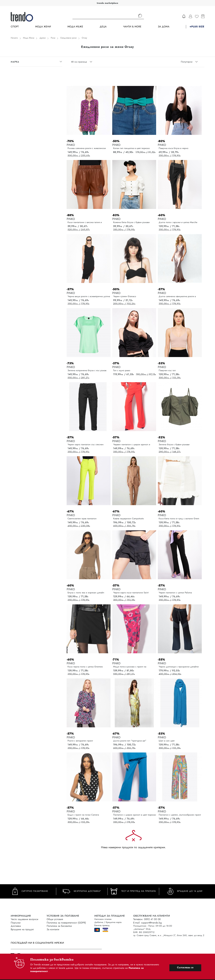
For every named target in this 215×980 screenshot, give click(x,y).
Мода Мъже (75, 27)
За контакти (53, 929)
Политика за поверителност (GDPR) (66, 923)
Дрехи (43, 38)
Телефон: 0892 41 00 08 (147, 919)
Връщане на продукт (22, 929)
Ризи (53, 38)
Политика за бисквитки (59, 926)
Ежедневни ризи (68, 38)
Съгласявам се (185, 967)
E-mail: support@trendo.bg (147, 923)
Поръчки (16, 923)
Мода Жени (43, 27)
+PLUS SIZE (197, 27)
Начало (14, 38)
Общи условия (55, 919)
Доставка (16, 926)
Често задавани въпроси (24, 919)
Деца (103, 27)
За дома (164, 27)
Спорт (15, 27)
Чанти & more (132, 27)
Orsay (84, 38)
